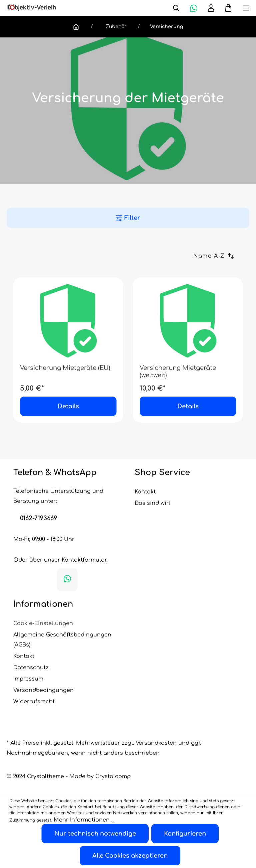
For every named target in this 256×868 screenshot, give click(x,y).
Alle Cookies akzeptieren (130, 856)
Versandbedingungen (43, 690)
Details (68, 406)
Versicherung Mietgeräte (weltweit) (178, 372)
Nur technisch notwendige (95, 834)
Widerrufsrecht (34, 702)
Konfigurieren (185, 834)
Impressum (28, 679)
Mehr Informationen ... (84, 820)
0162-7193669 (38, 518)
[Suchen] (176, 8)
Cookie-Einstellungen (43, 623)
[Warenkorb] (226, 8)
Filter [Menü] (128, 218)
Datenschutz (31, 668)
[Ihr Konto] (211, 8)
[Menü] (241, 8)
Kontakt (145, 492)
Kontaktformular (84, 560)
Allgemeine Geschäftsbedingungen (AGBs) (62, 640)
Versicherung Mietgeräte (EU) (65, 368)
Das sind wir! (152, 503)
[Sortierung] (218, 256)
